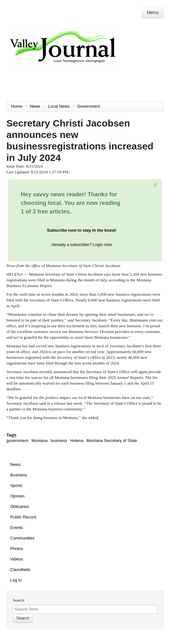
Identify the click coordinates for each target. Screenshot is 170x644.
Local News (59, 106)
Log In (16, 580)
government (17, 441)
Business (19, 475)
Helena (77, 441)
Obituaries (20, 507)
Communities (22, 538)
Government (89, 106)
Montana (39, 441)
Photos (17, 549)
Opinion (17, 496)
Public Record (23, 517)
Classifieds (20, 570)
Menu (153, 12)
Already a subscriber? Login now (82, 245)
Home (17, 106)
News (36, 106)
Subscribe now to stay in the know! (82, 230)
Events (17, 528)
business (59, 441)
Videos (17, 559)
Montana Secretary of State (112, 441)
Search (18, 600)
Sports (16, 485)
